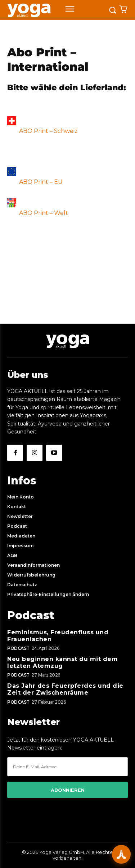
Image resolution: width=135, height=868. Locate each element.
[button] (67, 595)
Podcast (18, 648)
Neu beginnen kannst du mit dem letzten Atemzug (62, 662)
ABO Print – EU (41, 182)
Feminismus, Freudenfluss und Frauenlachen (58, 636)
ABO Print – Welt (43, 213)
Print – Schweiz (56, 131)
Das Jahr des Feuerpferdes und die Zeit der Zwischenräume (65, 689)
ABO (26, 131)
